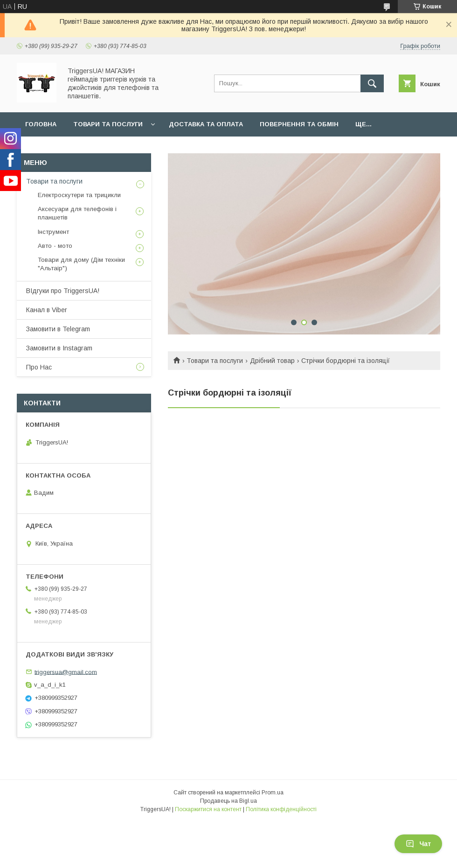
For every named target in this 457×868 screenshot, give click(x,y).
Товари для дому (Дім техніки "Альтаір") (81, 264)
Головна (41, 124)
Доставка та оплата (206, 124)
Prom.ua (273, 793)
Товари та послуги (108, 124)
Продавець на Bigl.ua (228, 801)
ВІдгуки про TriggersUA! (63, 291)
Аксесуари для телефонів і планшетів (77, 213)
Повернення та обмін (299, 124)
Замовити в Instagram (59, 348)
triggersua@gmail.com (66, 672)
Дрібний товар (272, 361)
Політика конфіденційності (281, 809)
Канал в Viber (47, 310)
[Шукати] (372, 83)
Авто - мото (55, 246)
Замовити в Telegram (58, 329)
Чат (418, 844)
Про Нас (39, 367)
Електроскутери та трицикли (79, 195)
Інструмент (53, 232)
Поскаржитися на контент (208, 809)
